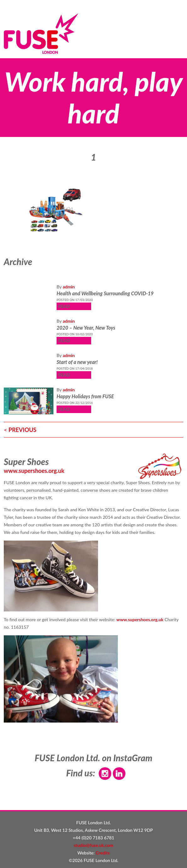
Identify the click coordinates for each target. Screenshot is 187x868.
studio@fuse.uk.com (94, 845)
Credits (103, 853)
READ (64, 306)
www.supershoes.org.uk (34, 471)
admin (69, 287)
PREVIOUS (22, 430)
